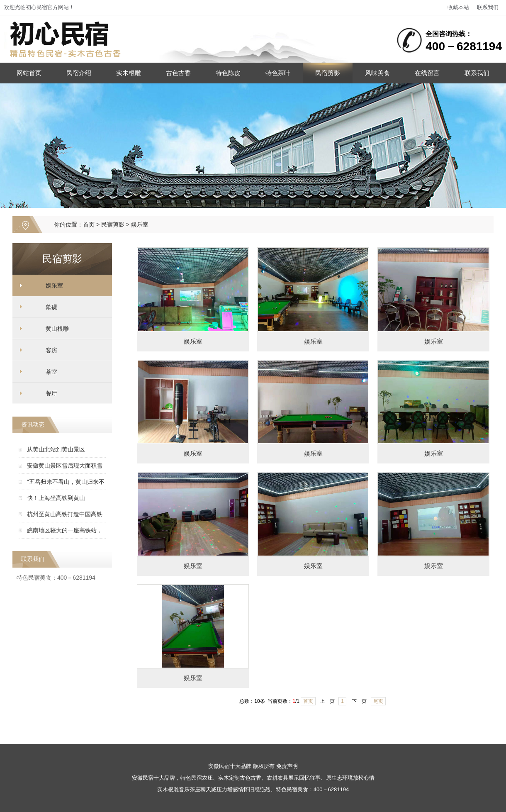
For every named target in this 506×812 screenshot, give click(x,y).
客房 (51, 350)
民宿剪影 (328, 73)
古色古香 (178, 73)
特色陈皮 (228, 73)
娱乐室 (140, 224)
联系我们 (488, 7)
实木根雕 (129, 73)
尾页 (378, 701)
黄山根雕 (57, 329)
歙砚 (51, 307)
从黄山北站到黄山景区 (56, 449)
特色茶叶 (278, 73)
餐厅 (51, 393)
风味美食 (377, 73)
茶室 (51, 372)
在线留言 (427, 73)
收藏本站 (458, 7)
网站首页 (29, 73)
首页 (89, 224)
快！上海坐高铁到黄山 (56, 498)
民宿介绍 (79, 73)
